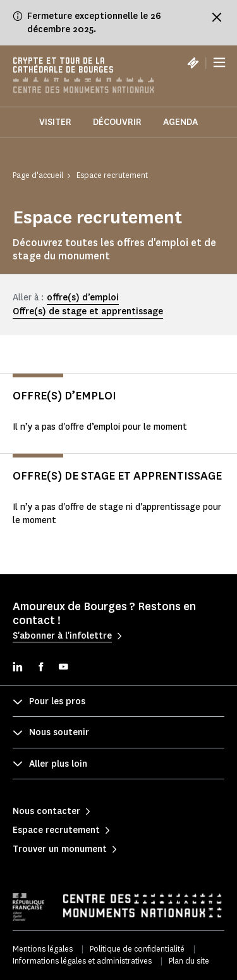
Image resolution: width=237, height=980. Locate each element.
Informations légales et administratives (82, 961)
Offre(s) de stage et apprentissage (88, 311)
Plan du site (189, 961)
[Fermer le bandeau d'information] (217, 17)
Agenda (180, 122)
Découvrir (117, 122)
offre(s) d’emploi (83, 298)
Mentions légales (43, 949)
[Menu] (219, 63)
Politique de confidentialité (137, 949)
